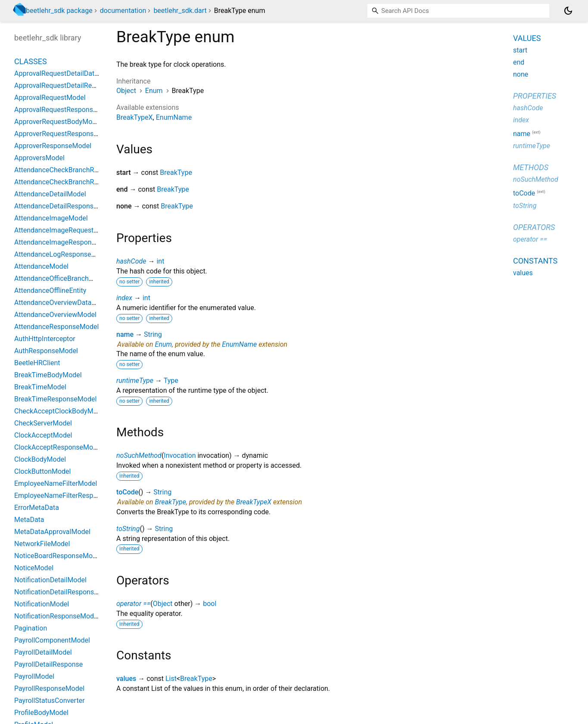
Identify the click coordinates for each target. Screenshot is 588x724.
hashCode (131, 261)
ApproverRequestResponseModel (65, 134)
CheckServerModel (43, 423)
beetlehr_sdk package (59, 11)
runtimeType (135, 381)
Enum (154, 91)
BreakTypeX (135, 117)
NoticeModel (34, 568)
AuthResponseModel (46, 351)
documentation (123, 11)
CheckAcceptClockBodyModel (60, 411)
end (519, 62)
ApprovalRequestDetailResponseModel (74, 85)
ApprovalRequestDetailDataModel (66, 73)
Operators (534, 227)
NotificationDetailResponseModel (65, 592)
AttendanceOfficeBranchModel (61, 278)
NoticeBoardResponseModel (58, 556)
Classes (31, 61)
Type (171, 381)
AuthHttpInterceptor (45, 339)
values (126, 679)
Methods (531, 167)
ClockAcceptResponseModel (58, 447)
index (124, 298)
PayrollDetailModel (43, 652)
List (171, 679)
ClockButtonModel (42, 471)
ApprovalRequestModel (50, 98)
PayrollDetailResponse (48, 664)
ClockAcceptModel (43, 435)
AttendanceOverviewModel (55, 315)
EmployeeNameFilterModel (56, 483)
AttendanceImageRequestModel (64, 230)
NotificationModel (42, 604)
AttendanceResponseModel (56, 327)
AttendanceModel (41, 266)
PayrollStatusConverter (50, 701)
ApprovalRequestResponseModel (65, 110)
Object (126, 91)
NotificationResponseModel (57, 616)
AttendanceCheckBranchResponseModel (77, 182)
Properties (535, 96)
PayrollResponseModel (49, 688)
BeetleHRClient (37, 363)
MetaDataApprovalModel (52, 532)
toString (128, 529)
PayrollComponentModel (52, 640)
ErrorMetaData (37, 508)
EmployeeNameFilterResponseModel (71, 496)
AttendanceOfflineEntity (50, 291)
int (160, 261)
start (520, 50)
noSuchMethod (139, 455)
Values (527, 38)
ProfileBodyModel (41, 713)
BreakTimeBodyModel (48, 375)
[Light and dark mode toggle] (568, 11)
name (125, 334)
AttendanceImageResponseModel (66, 242)
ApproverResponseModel (53, 146)
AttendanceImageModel (51, 218)
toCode (127, 492)
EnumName (174, 117)
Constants (535, 261)
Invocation (180, 455)
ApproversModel (39, 158)
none (521, 74)
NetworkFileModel (42, 544)
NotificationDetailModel (50, 580)
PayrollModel (34, 676)
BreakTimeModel (40, 387)
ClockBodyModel (40, 459)
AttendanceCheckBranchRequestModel (74, 170)
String (153, 334)
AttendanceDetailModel (50, 194)
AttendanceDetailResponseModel (65, 206)
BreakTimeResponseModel (55, 399)
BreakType (176, 172)
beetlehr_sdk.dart (180, 11)
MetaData (29, 520)
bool (210, 604)
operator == (133, 604)
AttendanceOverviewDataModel (62, 303)
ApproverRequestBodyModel (58, 122)
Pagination (31, 628)
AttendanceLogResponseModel (62, 254)
